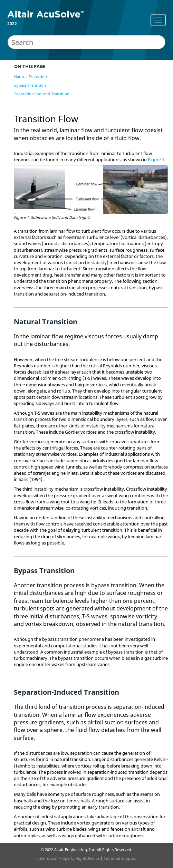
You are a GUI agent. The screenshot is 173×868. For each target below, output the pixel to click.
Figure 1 (156, 160)
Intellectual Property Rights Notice (68, 858)
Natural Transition (31, 76)
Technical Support (120, 858)
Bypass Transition (30, 85)
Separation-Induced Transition (42, 94)
